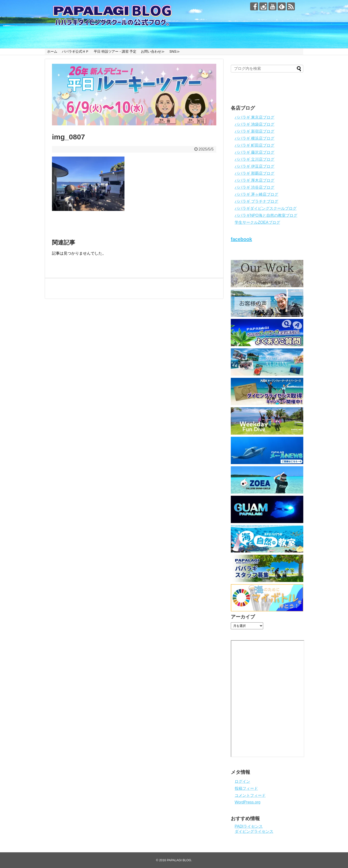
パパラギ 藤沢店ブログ (254, 152)
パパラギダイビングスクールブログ (266, 208)
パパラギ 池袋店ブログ (254, 124)
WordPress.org (247, 802)
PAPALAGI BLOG (179, 860)
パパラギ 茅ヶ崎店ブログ (256, 194)
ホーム (52, 51)
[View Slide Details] (134, 95)
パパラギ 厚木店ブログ (254, 180)
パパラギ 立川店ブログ (254, 159)
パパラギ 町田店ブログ (254, 145)
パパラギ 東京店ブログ (254, 117)
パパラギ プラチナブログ (256, 201)
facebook (241, 239)
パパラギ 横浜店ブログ (254, 138)
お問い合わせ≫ (153, 51)
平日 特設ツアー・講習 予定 (115, 51)
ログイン (242, 781)
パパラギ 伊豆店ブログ (254, 166)
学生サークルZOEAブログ (257, 222)
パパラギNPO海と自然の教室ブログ (266, 215)
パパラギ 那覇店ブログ (254, 173)
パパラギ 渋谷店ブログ (254, 187)
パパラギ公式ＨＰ (75, 51)
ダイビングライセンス (254, 831)
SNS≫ (175, 51)
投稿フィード (246, 788)
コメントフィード (250, 795)
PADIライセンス (249, 826)
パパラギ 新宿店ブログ (254, 131)
